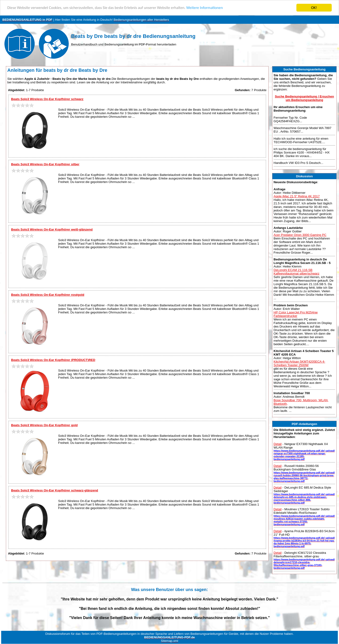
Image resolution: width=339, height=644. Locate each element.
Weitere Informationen (208, 8)
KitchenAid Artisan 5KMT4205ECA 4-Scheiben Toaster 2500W (299, 363)
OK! (314, 8)
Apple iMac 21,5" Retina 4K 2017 (297, 196)
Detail (278, 444)
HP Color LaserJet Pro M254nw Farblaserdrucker (296, 314)
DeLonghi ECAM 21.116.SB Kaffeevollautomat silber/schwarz (297, 272)
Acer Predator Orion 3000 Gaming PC (300, 235)
